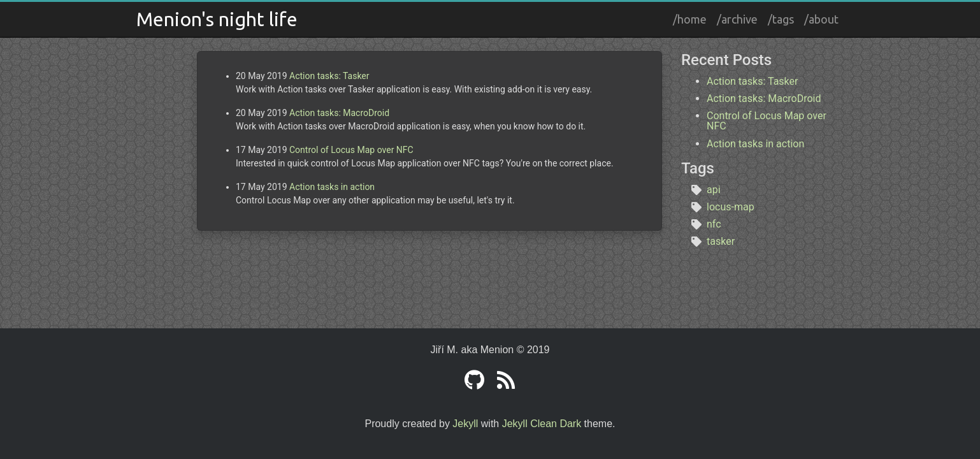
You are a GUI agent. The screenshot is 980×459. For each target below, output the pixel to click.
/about (821, 19)
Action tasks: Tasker (329, 76)
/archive (737, 19)
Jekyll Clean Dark (542, 424)
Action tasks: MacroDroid (339, 113)
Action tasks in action (332, 187)
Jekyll (465, 424)
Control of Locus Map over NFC (351, 150)
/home (690, 19)
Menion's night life (217, 19)
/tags (781, 19)
